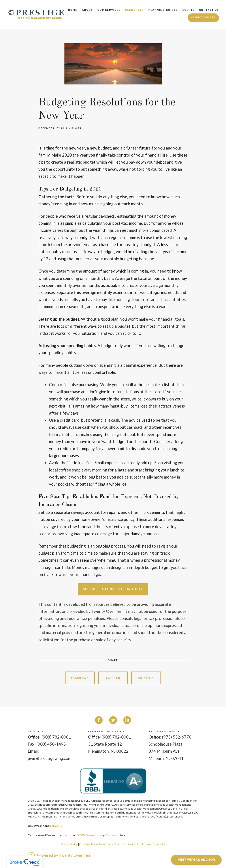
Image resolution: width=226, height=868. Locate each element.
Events (189, 10)
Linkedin (146, 678)
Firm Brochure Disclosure (95, 844)
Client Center (203, 18)
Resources (135, 10)
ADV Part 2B (119, 844)
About (87, 10)
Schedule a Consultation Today (113, 589)
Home (73, 10)
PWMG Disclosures (88, 835)
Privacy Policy (69, 844)
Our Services (109, 10)
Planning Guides (163, 10)
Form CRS (56, 826)
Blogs (76, 128)
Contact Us (209, 10)
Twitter (113, 678)
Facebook (80, 678)
